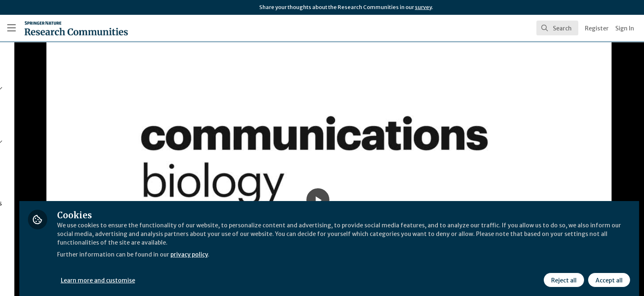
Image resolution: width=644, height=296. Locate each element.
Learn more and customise (190, 274)
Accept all (608, 274)
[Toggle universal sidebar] (11, 28)
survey (423, 7)
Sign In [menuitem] (625, 28)
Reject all (563, 274)
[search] (557, 28)
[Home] (76, 28)
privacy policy (293, 248)
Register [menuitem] (597, 28)
